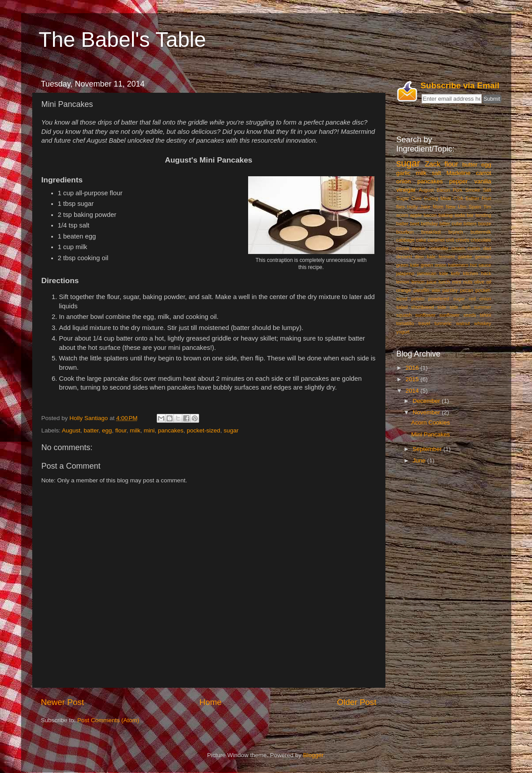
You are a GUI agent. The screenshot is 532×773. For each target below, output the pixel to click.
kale (444, 273)
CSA (458, 198)
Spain (475, 207)
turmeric (443, 323)
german (483, 257)
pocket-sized (204, 430)
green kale (408, 265)
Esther (472, 198)
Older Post (357, 702)
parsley (450, 290)
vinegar (406, 190)
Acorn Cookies (430, 422)
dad (487, 248)
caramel (436, 240)
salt (436, 173)
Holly (412, 207)
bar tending (479, 215)
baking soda (452, 215)
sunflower (426, 315)
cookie (419, 248)
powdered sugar (447, 299)
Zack (432, 164)
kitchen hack (477, 273)
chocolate (481, 240)
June (420, 460)
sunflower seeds (458, 315)
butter (470, 165)
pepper (459, 181)
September (428, 449)
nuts (468, 282)
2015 (413, 379)
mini (149, 430)
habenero (458, 265)
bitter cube (451, 224)
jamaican (427, 273)
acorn (402, 215)
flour (121, 430)
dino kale (425, 257)
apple (416, 215)
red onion (480, 299)
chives (462, 240)
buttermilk (481, 232)
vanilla (483, 181)
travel (424, 323)
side (442, 307)
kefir (456, 273)
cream (458, 248)
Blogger (313, 755)
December (427, 401)
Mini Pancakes (430, 434)
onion (404, 181)
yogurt (403, 332)
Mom (438, 207)
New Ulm (456, 207)
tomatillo (405, 323)
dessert (404, 257)
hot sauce (481, 265)
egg (107, 430)
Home (211, 702)
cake (421, 240)
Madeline (458, 173)
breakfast (431, 232)
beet (415, 224)
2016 (413, 368)
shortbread (423, 307)
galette (465, 257)
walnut (463, 323)
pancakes (171, 430)
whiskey (483, 323)
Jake (425, 207)
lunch (445, 282)
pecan (466, 290)
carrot (484, 173)
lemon (403, 282)
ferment (447, 257)
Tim (487, 207)
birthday (429, 224)
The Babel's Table (123, 40)
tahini (486, 315)
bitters (470, 224)
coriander (439, 248)
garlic (404, 173)
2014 (413, 391)
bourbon (405, 232)
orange (404, 290)
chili (450, 240)
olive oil (483, 282)
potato (418, 299)
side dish (460, 307)
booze (485, 224)
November (427, 412)
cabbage (406, 240)
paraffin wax (426, 290)
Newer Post (63, 702)
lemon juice (424, 282)
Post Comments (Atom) (108, 720)
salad (402, 307)
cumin (474, 248)
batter (91, 430)
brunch (456, 232)
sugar (231, 430)
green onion (434, 265)
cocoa (403, 248)
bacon (430, 215)
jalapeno (406, 273)
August (71, 430)
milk (135, 430)
